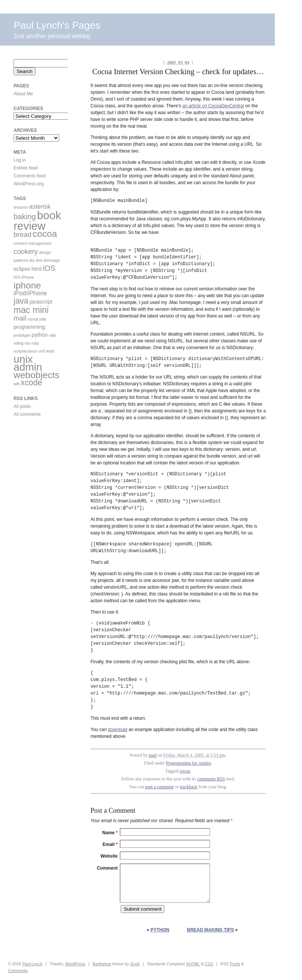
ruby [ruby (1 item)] (35, 343)
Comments (18, 971)
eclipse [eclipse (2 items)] (22, 269)
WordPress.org (29, 184)
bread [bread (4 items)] (22, 234)
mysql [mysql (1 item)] (33, 319)
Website (109, 856)
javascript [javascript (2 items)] (41, 302)
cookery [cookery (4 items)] (26, 251)
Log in (20, 160)
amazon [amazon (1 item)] (21, 207)
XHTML (193, 964)
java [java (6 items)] (21, 301)
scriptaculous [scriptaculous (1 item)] (25, 351)
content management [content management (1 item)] (32, 243)
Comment (107, 868)
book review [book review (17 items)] (37, 221)
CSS (209, 964)
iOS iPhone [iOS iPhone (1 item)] (24, 277)
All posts (22, 406)
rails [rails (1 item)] (53, 335)
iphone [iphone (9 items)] (27, 285)
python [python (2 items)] (40, 335)
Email (110, 844)
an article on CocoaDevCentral (213, 106)
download (117, 730)
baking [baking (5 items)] (25, 217)
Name (110, 833)
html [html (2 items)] (36, 269)
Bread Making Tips (211, 930)
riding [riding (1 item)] (18, 343)
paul (153, 755)
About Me (23, 94)
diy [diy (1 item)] (32, 260)
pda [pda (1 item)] (43, 319)
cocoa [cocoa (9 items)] (45, 234)
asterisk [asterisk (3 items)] (40, 206)
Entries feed (26, 168)
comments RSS (211, 779)
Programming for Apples (188, 763)
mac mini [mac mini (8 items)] (31, 310)
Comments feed (30, 176)
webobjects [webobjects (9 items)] (36, 375)
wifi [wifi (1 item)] (16, 384)
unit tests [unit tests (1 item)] (47, 351)
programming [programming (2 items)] (29, 327)
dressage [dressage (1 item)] (52, 260)
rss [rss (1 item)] (27, 343)
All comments (27, 414)
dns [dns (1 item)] (39, 260)
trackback (189, 787)
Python (160, 930)
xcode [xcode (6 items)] (31, 383)
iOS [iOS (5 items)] (49, 268)
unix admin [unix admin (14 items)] (28, 363)
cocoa (185, 771)
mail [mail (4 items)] (20, 318)
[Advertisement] (36, 470)
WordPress (75, 964)
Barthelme (102, 964)
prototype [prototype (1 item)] (22, 335)
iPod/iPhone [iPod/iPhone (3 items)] (30, 293)
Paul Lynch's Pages (57, 25)
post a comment (159, 787)
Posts (235, 964)
